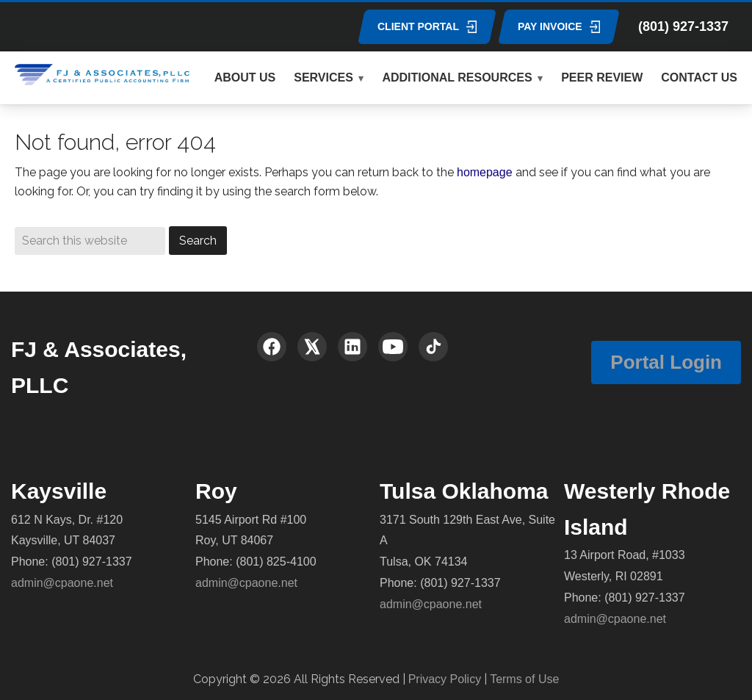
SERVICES (323, 77)
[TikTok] (433, 347)
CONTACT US (699, 77)
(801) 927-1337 (683, 26)
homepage (485, 172)
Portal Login (666, 362)
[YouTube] (393, 347)
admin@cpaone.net (62, 583)
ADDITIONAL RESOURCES (457, 77)
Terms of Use (524, 679)
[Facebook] (272, 347)
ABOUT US (245, 77)
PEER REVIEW (602, 77)
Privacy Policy (445, 679)
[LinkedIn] (352, 347)
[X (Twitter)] (312, 347)
